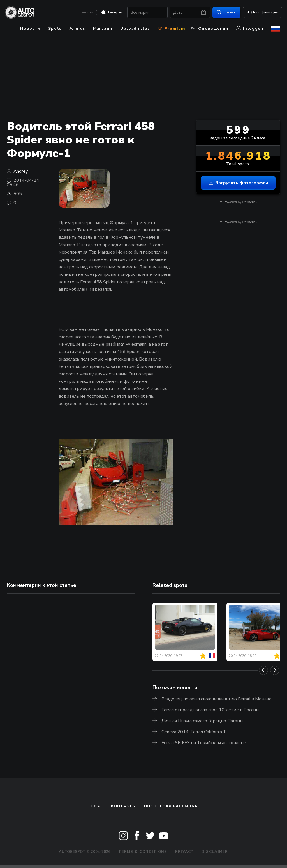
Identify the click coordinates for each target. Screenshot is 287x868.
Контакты (123, 806)
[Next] (275, 670)
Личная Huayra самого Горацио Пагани (202, 721)
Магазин (103, 29)
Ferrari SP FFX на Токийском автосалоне (204, 743)
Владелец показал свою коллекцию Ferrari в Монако (217, 699)
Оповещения (210, 29)
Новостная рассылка (171, 806)
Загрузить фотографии (238, 183)
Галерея (114, 13)
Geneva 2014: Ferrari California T (194, 732)
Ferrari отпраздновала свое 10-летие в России (210, 710)
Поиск (224, 13)
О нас (96, 806)
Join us (77, 29)
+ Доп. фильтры (261, 13)
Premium (171, 29)
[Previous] (263, 670)
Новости (84, 13)
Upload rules (135, 29)
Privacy (184, 852)
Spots (55, 29)
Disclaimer (215, 852)
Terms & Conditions (143, 852)
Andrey (21, 171)
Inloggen (250, 29)
